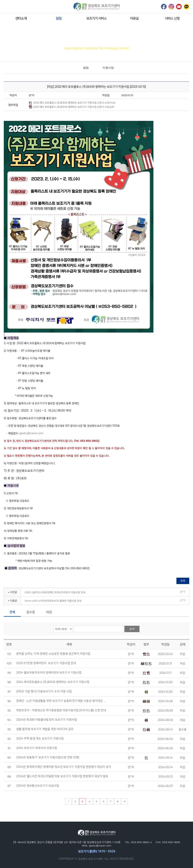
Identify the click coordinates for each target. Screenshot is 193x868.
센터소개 (21, 18)
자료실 (134, 18)
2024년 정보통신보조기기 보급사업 (38, 786)
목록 (183, 581)
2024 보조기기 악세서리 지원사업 (37, 748)
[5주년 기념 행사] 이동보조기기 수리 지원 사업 (44, 691)
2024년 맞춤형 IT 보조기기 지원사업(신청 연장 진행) (48, 757)
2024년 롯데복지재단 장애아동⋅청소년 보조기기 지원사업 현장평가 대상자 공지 (64, 767)
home (74, 68)
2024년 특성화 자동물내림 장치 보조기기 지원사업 (47, 720)
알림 (59, 18)
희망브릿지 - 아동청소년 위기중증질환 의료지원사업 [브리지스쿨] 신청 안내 (61, 710)
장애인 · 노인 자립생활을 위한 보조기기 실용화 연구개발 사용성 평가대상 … (61, 701)
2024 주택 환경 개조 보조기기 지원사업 (40, 738)
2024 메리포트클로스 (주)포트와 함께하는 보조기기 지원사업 (53, 682)
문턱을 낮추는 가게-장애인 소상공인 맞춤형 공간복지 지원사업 (53, 654)
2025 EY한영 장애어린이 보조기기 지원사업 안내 (46, 663)
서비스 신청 (172, 18)
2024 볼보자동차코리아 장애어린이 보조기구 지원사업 (49, 672)
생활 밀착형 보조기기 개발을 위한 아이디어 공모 (45, 729)
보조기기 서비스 (97, 18)
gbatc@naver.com (31, 433)
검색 (132, 629)
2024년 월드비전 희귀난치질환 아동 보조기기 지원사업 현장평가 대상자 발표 (62, 776)
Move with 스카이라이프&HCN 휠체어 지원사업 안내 (53, 601)
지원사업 (108, 68)
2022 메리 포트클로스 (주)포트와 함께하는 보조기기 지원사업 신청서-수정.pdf (71, 107)
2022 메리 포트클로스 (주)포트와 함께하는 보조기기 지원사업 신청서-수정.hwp (72, 103)
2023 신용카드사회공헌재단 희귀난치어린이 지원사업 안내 (55, 592)
